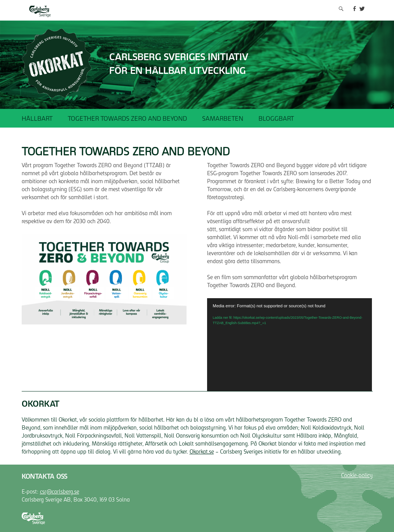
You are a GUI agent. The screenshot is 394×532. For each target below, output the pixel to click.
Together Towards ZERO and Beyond (127, 119)
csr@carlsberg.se (60, 492)
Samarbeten (223, 119)
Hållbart (37, 119)
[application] (290, 345)
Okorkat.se (202, 452)
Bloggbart (276, 119)
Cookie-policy (357, 476)
